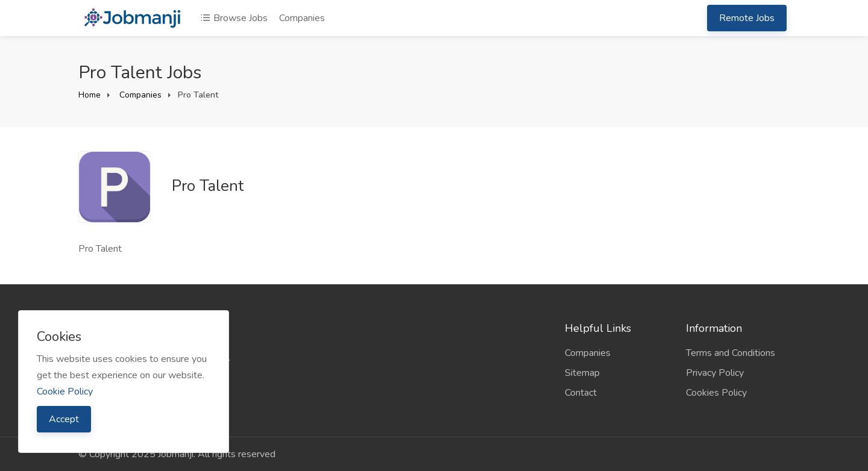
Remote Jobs (747, 18)
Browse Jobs (234, 18)
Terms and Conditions (731, 353)
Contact (581, 393)
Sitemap (582, 373)
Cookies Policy (716, 393)
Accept (64, 419)
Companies (302, 18)
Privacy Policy (715, 373)
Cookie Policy (65, 391)
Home (90, 95)
